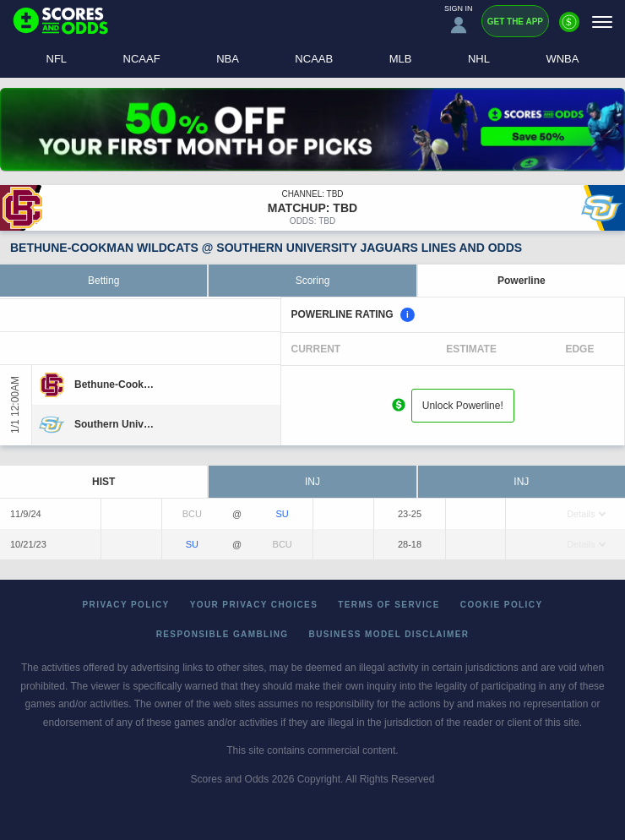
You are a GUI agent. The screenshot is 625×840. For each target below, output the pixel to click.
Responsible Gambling (223, 634)
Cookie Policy (502, 605)
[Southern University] (114, 424)
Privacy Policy (126, 605)
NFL (57, 59)
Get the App (515, 22)
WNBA (562, 59)
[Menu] (602, 22)
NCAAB (314, 59)
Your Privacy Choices (254, 605)
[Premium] (569, 29)
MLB (401, 59)
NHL (479, 59)
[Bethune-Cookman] (114, 385)
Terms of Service (389, 605)
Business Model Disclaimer (389, 634)
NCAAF (142, 59)
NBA (228, 59)
